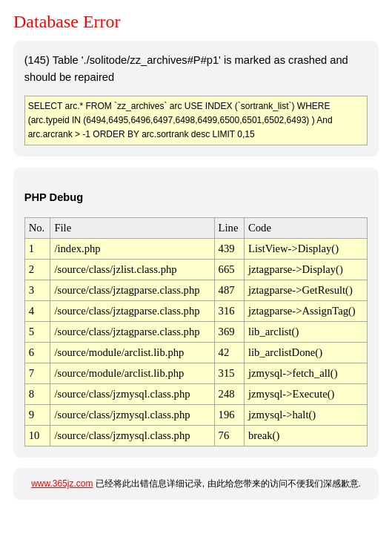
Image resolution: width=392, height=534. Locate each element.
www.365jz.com (62, 484)
